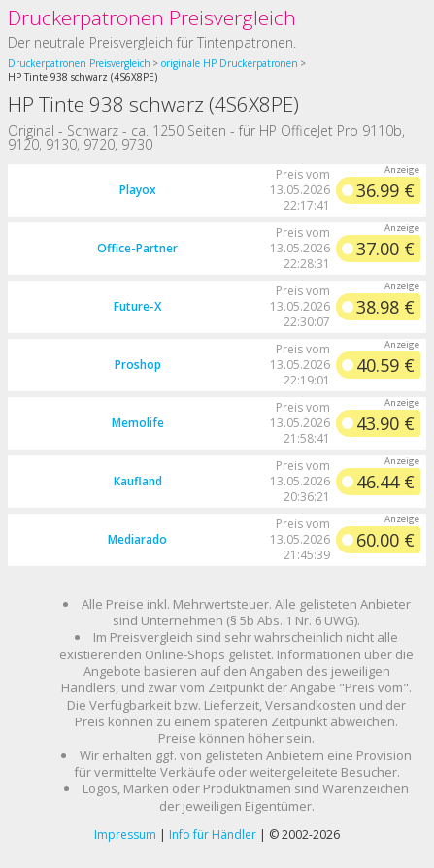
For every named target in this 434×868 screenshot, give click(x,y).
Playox (138, 190)
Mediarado (137, 539)
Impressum (125, 835)
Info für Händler (213, 835)
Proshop (138, 365)
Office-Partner (137, 248)
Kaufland (138, 481)
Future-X (137, 306)
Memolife (138, 423)
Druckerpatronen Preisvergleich (152, 17)
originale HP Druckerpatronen (230, 63)
